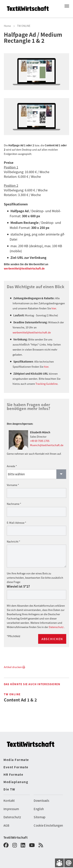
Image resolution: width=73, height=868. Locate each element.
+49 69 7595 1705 (40, 441)
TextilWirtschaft (15, 837)
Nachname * (14, 504)
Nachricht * (13, 541)
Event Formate (16, 767)
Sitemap (40, 817)
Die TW (9, 789)
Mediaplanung (16, 782)
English (39, 809)
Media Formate (16, 760)
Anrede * (12, 466)
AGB (6, 825)
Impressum (11, 809)
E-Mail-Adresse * (16, 523)
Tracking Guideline (46, 384)
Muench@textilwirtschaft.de (47, 445)
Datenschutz (56, 627)
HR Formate (13, 774)
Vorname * (13, 485)
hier (54, 308)
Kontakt (9, 800)
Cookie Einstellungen (48, 825)
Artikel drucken (14, 667)
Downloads (41, 800)
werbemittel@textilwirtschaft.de (24, 268)
